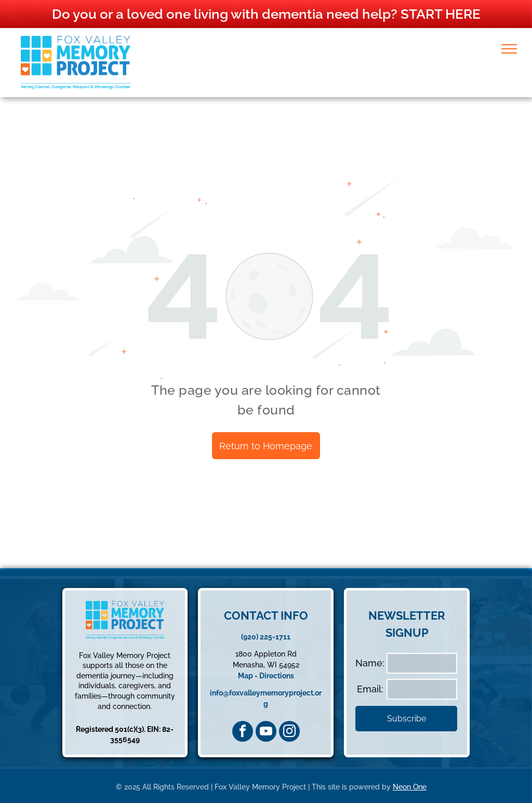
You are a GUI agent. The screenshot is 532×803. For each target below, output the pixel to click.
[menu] (509, 49)
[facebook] (243, 731)
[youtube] (266, 731)
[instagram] (289, 731)
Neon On (408, 787)
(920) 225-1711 (266, 637)
